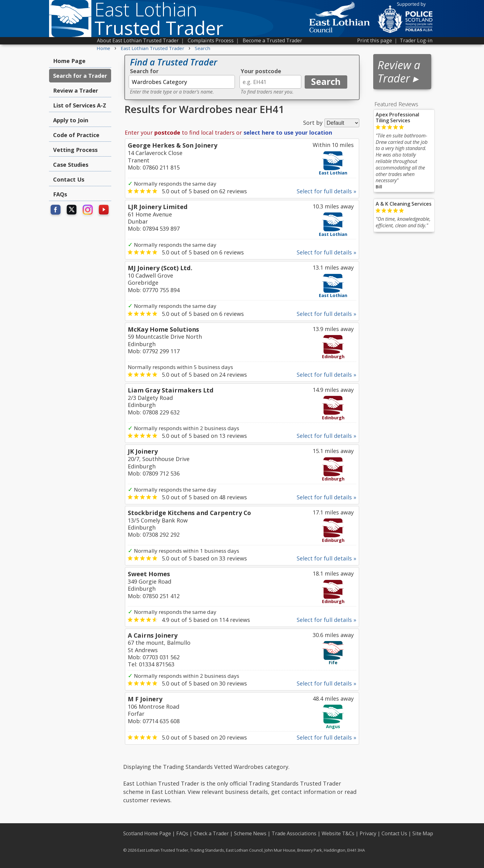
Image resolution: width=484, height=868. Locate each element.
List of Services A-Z (80, 105)
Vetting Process (75, 150)
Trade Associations (294, 833)
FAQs (60, 194)
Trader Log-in (416, 40)
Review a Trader (76, 90)
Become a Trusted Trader (272, 40)
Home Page (69, 61)
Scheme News (250, 833)
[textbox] (182, 82)
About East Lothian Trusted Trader (138, 40)
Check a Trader (211, 833)
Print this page (375, 40)
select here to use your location (288, 132)
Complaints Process (211, 40)
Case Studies (71, 165)
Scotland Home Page (147, 833)
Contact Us (69, 179)
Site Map (423, 833)
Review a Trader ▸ (399, 72)
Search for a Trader (80, 76)
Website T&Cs (338, 833)
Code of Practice (76, 135)
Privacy (368, 833)
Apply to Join (71, 120)
